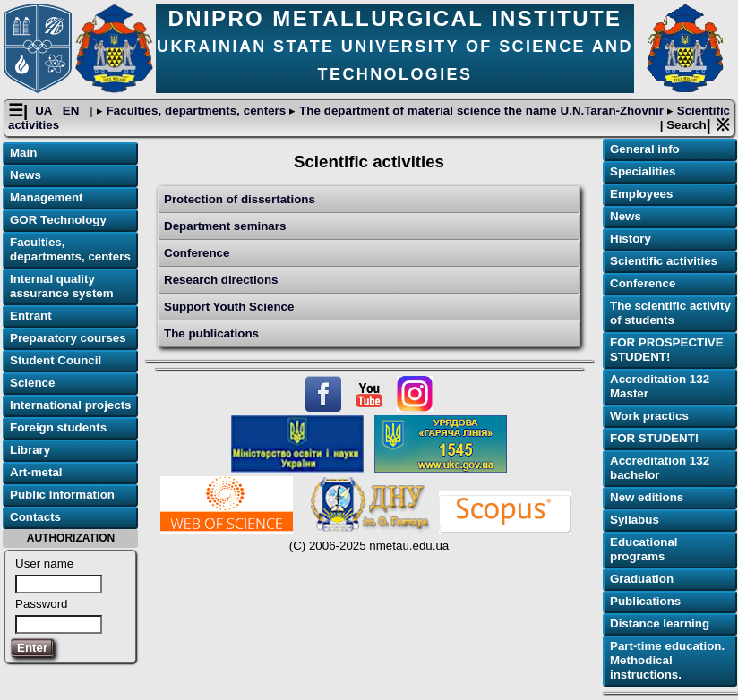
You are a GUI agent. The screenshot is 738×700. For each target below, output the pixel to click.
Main (23, 153)
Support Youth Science (229, 307)
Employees (641, 194)
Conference (197, 253)
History (631, 239)
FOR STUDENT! (654, 438)
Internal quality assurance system (62, 286)
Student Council (56, 360)
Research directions (221, 280)
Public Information (62, 495)
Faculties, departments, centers (196, 111)
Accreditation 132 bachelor (660, 468)
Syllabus (635, 520)
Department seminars (225, 226)
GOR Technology (58, 220)
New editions (647, 497)
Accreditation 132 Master (660, 386)
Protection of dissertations (240, 199)
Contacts (35, 517)
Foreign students (58, 427)
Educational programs (644, 549)
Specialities (643, 171)
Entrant (31, 316)
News (26, 175)
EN (73, 111)
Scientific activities (664, 261)
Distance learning (660, 623)
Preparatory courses (68, 338)
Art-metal (36, 472)
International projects (71, 405)
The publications (211, 333)
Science (32, 383)
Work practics (649, 416)
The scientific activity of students (670, 313)
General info (645, 149)
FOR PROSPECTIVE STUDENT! (667, 350)
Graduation (642, 579)
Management (46, 197)
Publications (645, 601)
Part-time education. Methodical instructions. (667, 660)
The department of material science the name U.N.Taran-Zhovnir (481, 111)
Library (30, 450)
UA (45, 111)
